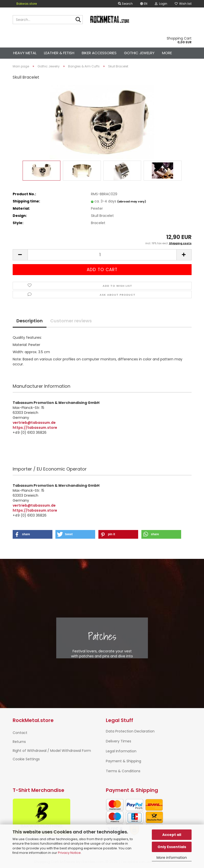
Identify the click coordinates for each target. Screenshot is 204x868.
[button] (144, 4)
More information (172, 858)
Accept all (172, 835)
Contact (20, 733)
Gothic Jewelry (139, 53)
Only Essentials (172, 847)
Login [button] (161, 4)
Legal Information (121, 751)
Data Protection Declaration (130, 731)
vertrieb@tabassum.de (34, 423)
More (167, 53)
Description (30, 321)
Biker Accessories (99, 53)
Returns (19, 742)
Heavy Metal (25, 53)
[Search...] (78, 20)
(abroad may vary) (132, 201)
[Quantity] (102, 255)
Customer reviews (71, 321)
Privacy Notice (69, 853)
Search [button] (125, 4)
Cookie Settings (26, 759)
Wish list (183, 4)
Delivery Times (119, 741)
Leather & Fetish (59, 53)
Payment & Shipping (123, 761)
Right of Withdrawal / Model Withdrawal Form (52, 751)
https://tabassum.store (35, 428)
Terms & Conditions (123, 771)
